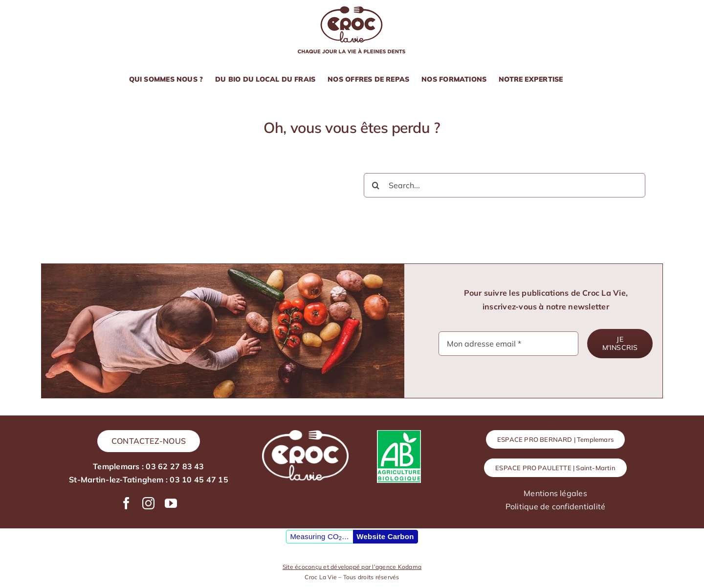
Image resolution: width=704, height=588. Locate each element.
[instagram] (148, 503)
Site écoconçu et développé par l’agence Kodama (352, 567)
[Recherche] (376, 185)
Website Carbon (385, 536)
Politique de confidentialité (556, 506)
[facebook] (126, 503)
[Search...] (505, 185)
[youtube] (171, 503)
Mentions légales (555, 493)
